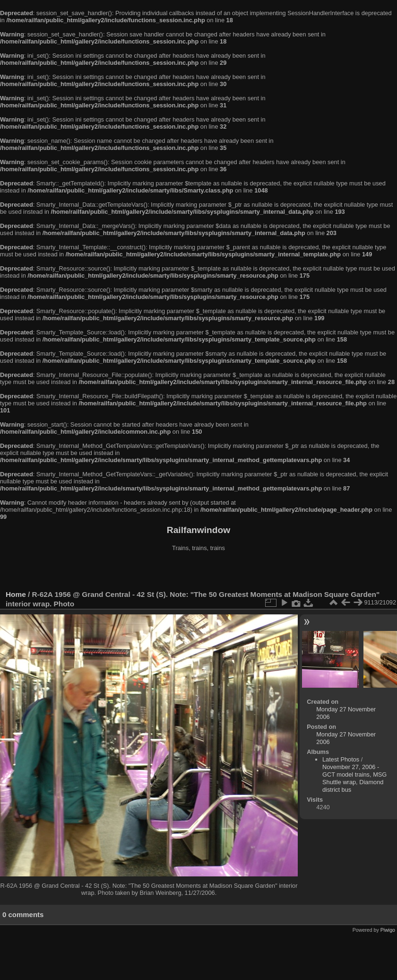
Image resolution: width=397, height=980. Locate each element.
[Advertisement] (198, 572)
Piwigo (388, 930)
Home (16, 594)
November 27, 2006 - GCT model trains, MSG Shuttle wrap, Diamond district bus (354, 778)
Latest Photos (341, 759)
